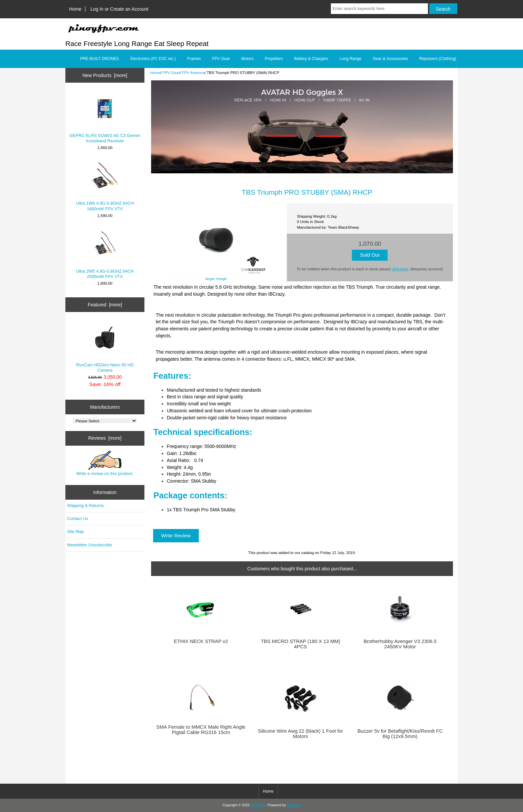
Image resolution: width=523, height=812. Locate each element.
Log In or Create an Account (119, 9)
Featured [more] (105, 305)
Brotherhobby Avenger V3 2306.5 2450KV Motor (400, 644)
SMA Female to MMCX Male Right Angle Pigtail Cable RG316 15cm (201, 730)
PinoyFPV (258, 805)
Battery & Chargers (311, 59)
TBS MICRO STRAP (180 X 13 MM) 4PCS (301, 644)
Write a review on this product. (105, 463)
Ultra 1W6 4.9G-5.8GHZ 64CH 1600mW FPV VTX (105, 185)
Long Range (350, 59)
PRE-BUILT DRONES (99, 59)
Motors (247, 59)
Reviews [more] (105, 438)
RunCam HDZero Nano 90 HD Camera (105, 347)
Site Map (75, 531)
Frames (194, 59)
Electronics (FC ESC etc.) (153, 59)
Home (75, 9)
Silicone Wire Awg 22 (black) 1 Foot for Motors (300, 734)
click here (400, 269)
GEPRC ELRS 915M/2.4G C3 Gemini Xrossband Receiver (105, 117)
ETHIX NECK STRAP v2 (201, 641)
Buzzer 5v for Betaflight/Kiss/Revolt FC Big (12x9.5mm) (400, 734)
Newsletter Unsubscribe (90, 545)
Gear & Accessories (390, 59)
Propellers (274, 59)
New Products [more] (105, 75)
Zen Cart (294, 805)
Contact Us (78, 518)
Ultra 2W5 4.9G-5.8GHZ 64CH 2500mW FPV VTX (105, 253)
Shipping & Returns (85, 505)
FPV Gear (171, 72)
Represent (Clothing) (438, 59)
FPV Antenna (193, 72)
